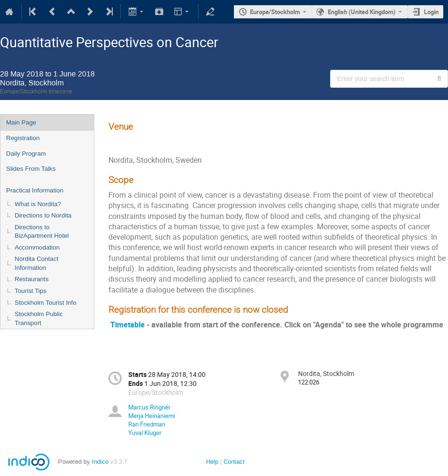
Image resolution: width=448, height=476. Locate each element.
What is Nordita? (38, 204)
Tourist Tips (30, 291)
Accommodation (37, 247)
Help (212, 462)
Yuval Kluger (145, 433)
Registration (23, 138)
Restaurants (32, 279)
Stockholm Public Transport (39, 318)
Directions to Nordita (43, 215)
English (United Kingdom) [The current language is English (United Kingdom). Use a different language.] (362, 12)
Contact (234, 462)
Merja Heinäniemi (152, 416)
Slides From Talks (31, 169)
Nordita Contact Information (37, 263)
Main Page (21, 122)
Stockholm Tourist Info (46, 303)
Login (431, 12)
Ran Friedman (147, 424)
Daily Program (26, 154)
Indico (100, 462)
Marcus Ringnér (149, 407)
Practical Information (35, 190)
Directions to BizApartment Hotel (42, 232)
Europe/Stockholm (275, 12)
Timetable (128, 325)
